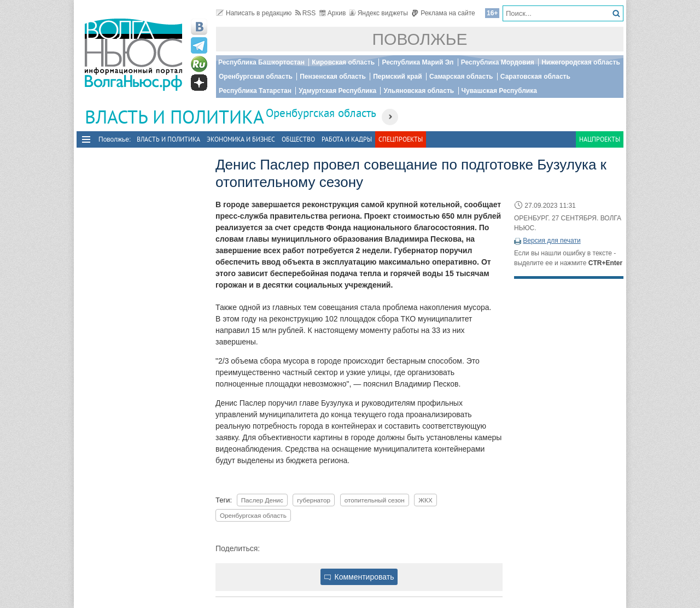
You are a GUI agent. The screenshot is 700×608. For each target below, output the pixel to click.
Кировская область (343, 62)
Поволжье (420, 39)
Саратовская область (535, 77)
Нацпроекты (600, 139)
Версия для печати (552, 241)
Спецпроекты (401, 139)
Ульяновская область (419, 91)
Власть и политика (168, 139)
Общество (298, 139)
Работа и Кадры (347, 139)
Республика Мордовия (498, 62)
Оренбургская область (256, 77)
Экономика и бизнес (241, 139)
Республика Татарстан (255, 91)
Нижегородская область (581, 62)
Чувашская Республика (499, 91)
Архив (333, 13)
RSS (306, 13)
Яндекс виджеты (379, 13)
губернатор (314, 500)
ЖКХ (425, 500)
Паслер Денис (262, 500)
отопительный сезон (375, 500)
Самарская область (461, 77)
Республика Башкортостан (261, 62)
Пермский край (397, 77)
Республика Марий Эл (418, 62)
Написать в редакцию (254, 13)
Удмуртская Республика (337, 91)
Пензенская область (333, 77)
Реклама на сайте (443, 13)
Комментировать (359, 577)
